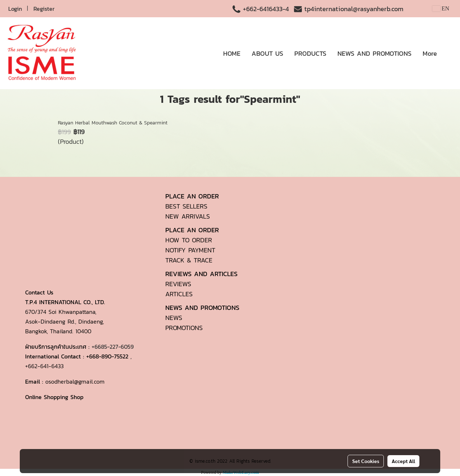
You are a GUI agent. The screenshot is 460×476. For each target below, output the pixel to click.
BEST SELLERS (186, 206)
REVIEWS (178, 284)
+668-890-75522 (107, 356)
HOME (232, 53)
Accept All (403, 461)
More (430, 53)
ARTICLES (179, 294)
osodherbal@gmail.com (75, 381)
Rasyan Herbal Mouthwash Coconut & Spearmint (113, 123)
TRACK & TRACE (189, 260)
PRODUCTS (310, 53)
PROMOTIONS (184, 328)
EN (441, 8)
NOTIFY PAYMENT (190, 250)
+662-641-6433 (44, 366)
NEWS (174, 318)
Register (44, 9)
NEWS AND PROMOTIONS (374, 53)
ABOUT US (267, 53)
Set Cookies (366, 461)
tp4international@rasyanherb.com (354, 9)
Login (15, 9)
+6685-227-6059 (113, 347)
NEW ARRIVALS (188, 216)
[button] (449, 53)
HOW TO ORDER (189, 240)
